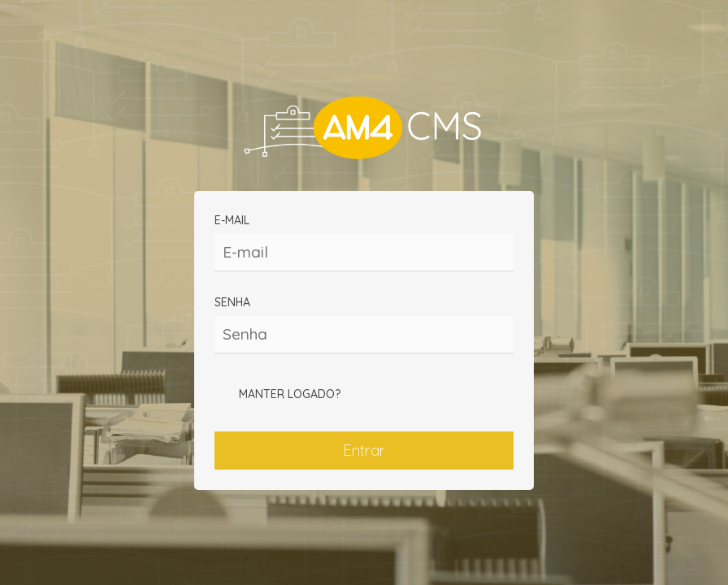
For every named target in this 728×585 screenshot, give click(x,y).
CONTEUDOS (364, 129)
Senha (364, 324)
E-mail (364, 242)
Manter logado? (277, 395)
